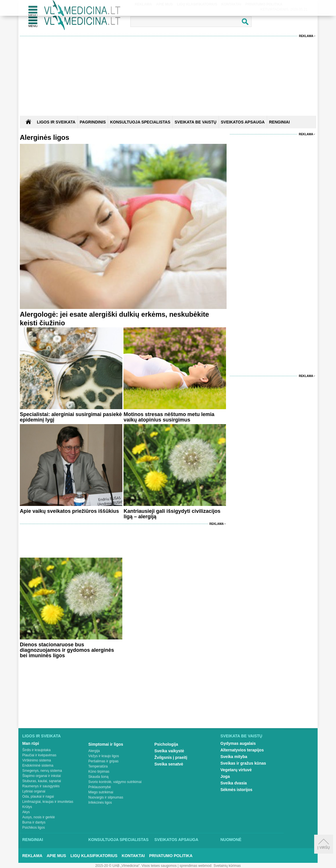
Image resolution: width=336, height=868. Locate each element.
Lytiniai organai (34, 791)
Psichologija (166, 744)
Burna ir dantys (34, 822)
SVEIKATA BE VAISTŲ (196, 122)
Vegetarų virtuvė (236, 770)
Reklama (306, 36)
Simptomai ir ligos (106, 744)
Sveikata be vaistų (242, 736)
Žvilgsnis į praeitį (171, 757)
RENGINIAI (279, 122)
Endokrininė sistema (38, 765)
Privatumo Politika (171, 856)
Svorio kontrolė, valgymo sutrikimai (115, 782)
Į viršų (324, 844)
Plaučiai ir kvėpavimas (39, 755)
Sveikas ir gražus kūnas (243, 763)
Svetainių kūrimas (227, 866)
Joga (225, 776)
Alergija (94, 751)
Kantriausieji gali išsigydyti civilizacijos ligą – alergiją (172, 514)
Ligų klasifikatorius (94, 856)
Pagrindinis (93, 122)
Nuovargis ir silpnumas (106, 797)
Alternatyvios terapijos (242, 750)
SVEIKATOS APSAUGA (243, 122)
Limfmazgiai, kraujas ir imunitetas (48, 802)
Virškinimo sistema (37, 760)
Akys (26, 812)
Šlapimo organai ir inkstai (42, 776)
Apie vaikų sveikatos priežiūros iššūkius (69, 511)
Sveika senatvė (169, 764)
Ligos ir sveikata (56, 122)
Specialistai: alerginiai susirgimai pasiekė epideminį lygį (71, 417)
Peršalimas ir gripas (104, 761)
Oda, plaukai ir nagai (38, 797)
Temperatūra (98, 766)
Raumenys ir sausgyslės (41, 786)
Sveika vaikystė (169, 751)
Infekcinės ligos (100, 803)
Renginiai (33, 840)
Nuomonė (231, 840)
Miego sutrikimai (101, 792)
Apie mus (57, 856)
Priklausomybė (100, 787)
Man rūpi (31, 743)
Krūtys (27, 807)
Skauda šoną (99, 777)
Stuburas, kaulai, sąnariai (42, 781)
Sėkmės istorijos (236, 790)
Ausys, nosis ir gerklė (39, 817)
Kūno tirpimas (99, 772)
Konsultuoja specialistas (119, 840)
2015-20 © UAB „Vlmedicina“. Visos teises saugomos (136, 866)
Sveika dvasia (234, 783)
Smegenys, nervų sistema (42, 771)
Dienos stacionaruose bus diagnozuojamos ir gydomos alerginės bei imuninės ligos (67, 650)
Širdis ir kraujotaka (37, 750)
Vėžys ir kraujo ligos (104, 756)
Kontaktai (133, 856)
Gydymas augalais (238, 743)
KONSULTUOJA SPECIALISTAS (140, 122)
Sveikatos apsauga (176, 840)
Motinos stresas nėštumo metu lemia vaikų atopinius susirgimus (169, 417)
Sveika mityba (234, 757)
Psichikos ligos (34, 828)
